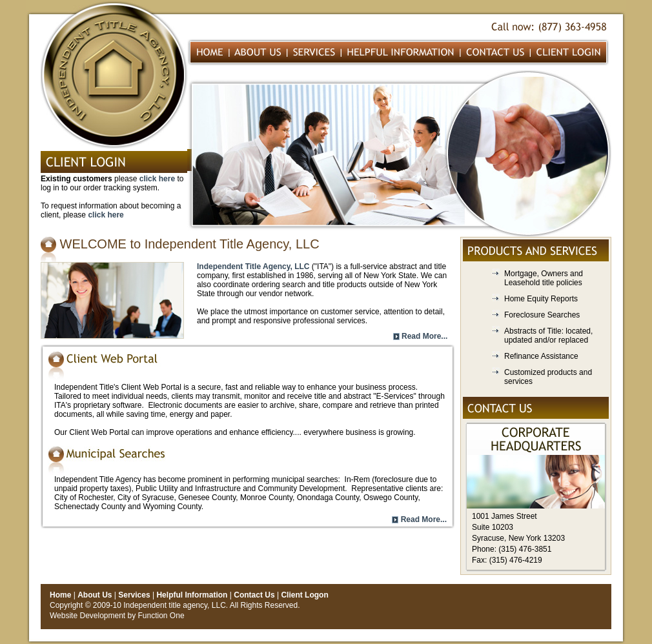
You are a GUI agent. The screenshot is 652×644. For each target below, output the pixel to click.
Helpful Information (192, 595)
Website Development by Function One (117, 616)
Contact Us (254, 595)
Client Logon (304, 595)
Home (60, 595)
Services (134, 595)
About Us (95, 595)
